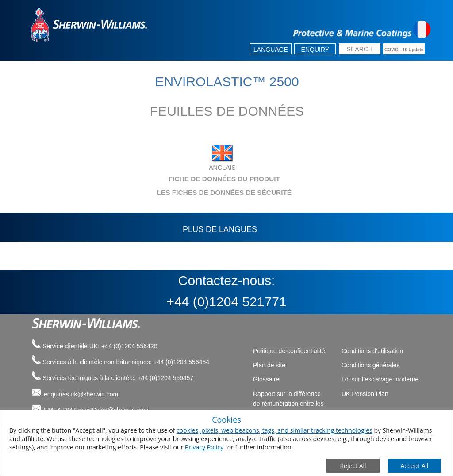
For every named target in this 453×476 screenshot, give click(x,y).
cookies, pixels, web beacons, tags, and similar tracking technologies (274, 430)
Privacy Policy (204, 447)
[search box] (360, 50)
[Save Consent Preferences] (415, 466)
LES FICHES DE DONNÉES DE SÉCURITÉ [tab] (159, 192)
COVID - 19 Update (404, 50)
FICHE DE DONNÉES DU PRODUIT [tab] (153, 179)
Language (271, 50)
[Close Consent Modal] (353, 466)
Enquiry (315, 50)
